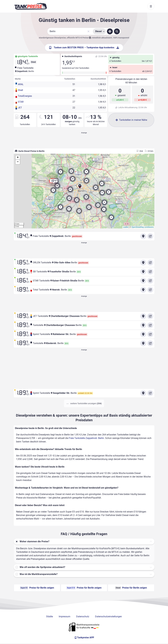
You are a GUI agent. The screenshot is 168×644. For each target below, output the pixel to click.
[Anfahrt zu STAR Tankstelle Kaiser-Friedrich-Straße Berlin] (143, 281)
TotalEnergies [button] (25, 96)
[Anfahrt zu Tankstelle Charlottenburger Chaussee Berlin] (143, 325)
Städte (50, 616)
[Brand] (31, 6)
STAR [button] (21, 102)
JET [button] (20, 108)
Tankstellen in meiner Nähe (131, 120)
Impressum (65, 616)
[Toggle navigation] (151, 6)
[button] (80, 187)
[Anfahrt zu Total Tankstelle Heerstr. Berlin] (143, 290)
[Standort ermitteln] (110, 31)
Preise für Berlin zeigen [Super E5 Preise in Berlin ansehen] (37, 588)
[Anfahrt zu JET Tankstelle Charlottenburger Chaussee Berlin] (143, 316)
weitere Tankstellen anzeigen (84, 404)
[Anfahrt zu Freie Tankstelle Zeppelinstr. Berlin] (143, 236)
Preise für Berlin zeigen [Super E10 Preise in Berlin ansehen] (84, 588)
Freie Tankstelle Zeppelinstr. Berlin (86, 438)
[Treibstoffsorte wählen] (99, 31)
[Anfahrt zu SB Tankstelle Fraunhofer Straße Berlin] (143, 272)
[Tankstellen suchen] (117, 31)
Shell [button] (20, 90)
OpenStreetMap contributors (143, 227)
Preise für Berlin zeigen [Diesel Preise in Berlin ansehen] (131, 588)
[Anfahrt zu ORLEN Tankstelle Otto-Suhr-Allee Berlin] (143, 263)
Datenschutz (83, 616)
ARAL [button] (21, 84)
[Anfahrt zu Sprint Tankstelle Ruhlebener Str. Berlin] (143, 334)
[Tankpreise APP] (84, 638)
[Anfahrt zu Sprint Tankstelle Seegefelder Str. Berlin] (143, 393)
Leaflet (126, 227)
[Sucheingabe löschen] (88, 31)
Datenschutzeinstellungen (108, 616)
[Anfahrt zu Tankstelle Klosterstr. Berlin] (143, 343)
